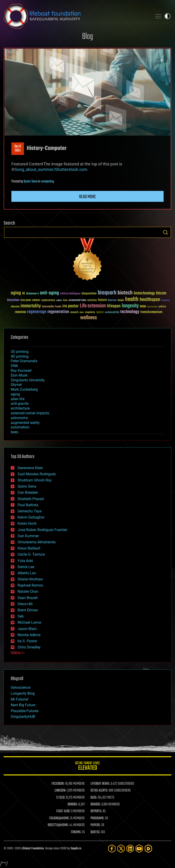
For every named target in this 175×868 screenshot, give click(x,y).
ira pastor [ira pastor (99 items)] (71, 306)
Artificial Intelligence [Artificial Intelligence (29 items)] (70, 294)
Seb (21, 616)
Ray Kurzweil (21, 371)
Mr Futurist (19, 699)
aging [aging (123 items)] (16, 293)
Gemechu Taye (30, 511)
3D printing (20, 352)
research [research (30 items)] (74, 313)
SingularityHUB (23, 717)
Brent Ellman (28, 610)
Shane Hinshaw (30, 579)
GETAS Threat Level (87, 767)
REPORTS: (96, 811)
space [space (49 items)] (100, 312)
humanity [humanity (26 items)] (166, 301)
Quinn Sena (31, 182)
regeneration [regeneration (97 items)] (58, 312)
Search (165, 232)
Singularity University (28, 380)
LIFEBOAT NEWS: (100, 784)
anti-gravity (20, 404)
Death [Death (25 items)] (65, 300)
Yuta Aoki (25, 561)
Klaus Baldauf (29, 548)
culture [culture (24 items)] (59, 300)
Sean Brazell (28, 598)
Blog (87, 37)
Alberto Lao (27, 573)
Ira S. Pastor (27, 641)
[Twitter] (121, 849)
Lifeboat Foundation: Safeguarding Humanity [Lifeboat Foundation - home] (76, 16)
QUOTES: (95, 832)
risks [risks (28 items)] (82, 312)
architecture (20, 408)
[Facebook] (112, 849)
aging (15, 394)
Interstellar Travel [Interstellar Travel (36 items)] (52, 307)
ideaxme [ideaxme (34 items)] (15, 307)
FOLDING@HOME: (59, 818)
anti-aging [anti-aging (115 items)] (49, 293)
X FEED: (61, 798)
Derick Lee (26, 567)
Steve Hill (25, 604)
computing (47, 182)
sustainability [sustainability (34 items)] (112, 313)
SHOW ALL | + (18, 653)
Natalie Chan (28, 591)
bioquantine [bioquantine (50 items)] (89, 293)
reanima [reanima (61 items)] (20, 312)
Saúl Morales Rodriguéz (37, 474)
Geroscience (21, 687)
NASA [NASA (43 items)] (143, 307)
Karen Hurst (27, 523)
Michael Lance (29, 622)
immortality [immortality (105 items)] (31, 306)
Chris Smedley (29, 647)
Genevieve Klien (30, 468)
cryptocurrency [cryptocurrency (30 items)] (48, 300)
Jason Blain (27, 629)
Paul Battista (28, 505)
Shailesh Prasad (31, 499)
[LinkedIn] (130, 849)
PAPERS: (95, 825)
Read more (87, 197)
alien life (18, 399)
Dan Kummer (28, 536)
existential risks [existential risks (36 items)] (77, 300)
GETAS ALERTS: (99, 791)
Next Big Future (23, 705)
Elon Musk (19, 375)
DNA (14, 366)
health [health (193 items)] (132, 300)
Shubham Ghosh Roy (35, 480)
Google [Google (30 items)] (121, 300)
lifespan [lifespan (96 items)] (114, 306)
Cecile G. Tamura (31, 554)
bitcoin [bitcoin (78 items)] (161, 293)
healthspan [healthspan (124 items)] (150, 300)
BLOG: (94, 798)
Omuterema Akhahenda (37, 542)
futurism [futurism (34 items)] (112, 301)
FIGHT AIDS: (63, 811)
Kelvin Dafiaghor (31, 517)
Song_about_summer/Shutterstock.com (51, 169)
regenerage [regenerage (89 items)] (37, 312)
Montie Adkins (29, 635)
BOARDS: (96, 805)
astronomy (19, 418)
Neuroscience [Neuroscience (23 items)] (152, 307)
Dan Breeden (28, 492)
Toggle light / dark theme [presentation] (167, 16)
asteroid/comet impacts (30, 413)
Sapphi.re (76, 849)
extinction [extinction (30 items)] (92, 300)
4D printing (20, 356)
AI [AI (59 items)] (23, 294)
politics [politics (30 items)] (162, 307)
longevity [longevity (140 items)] (130, 306)
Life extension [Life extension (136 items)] (93, 306)
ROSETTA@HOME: (58, 825)
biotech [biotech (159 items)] (125, 293)
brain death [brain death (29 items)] (26, 300)
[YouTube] (139, 849)
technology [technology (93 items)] (130, 312)
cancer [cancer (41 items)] (36, 300)
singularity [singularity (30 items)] (90, 313)
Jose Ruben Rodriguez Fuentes (42, 530)
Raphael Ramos (30, 585)
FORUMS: (76, 832)
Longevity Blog (23, 693)
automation (20, 427)
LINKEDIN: (60, 791)
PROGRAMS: (97, 818)
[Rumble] (148, 849)
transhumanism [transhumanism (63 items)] (151, 312)
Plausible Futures (25, 711)
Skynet (16, 385)
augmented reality (25, 423)
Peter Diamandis (24, 361)
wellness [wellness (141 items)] (89, 318)
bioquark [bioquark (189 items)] (107, 293)
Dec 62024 (18, 149)
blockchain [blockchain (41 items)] (13, 300)
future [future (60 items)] (102, 300)
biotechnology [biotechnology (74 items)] (144, 293)
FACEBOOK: (58, 784)
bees (14, 432)
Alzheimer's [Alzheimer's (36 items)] (32, 294)
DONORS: (73, 805)
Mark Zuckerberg (24, 389)
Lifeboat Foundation (33, 849)
